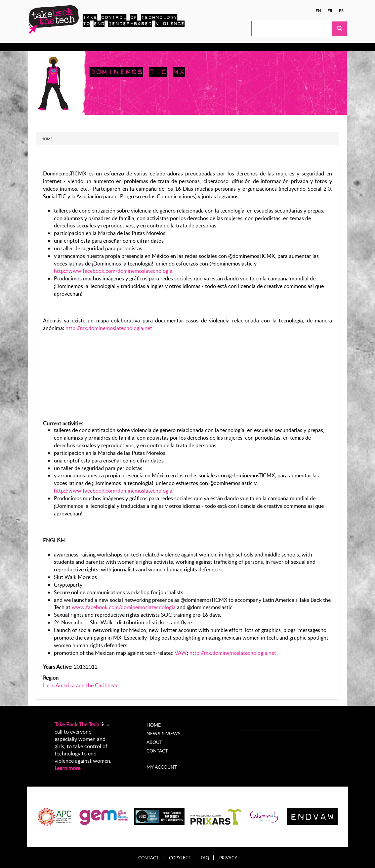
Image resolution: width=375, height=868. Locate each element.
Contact (157, 751)
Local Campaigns (130, 47)
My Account (236, 47)
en (318, 11)
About (206, 47)
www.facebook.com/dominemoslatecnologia (124, 607)
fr (330, 11)
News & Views (164, 733)
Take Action (89, 47)
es (341, 11)
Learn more (67, 768)
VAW (181, 653)
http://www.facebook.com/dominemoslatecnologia (113, 271)
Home (47, 139)
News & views (174, 47)
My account (162, 767)
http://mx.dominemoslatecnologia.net (109, 328)
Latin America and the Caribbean (81, 685)
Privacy (228, 858)
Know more (54, 47)
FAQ (205, 858)
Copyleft (180, 858)
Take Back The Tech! (78, 724)
